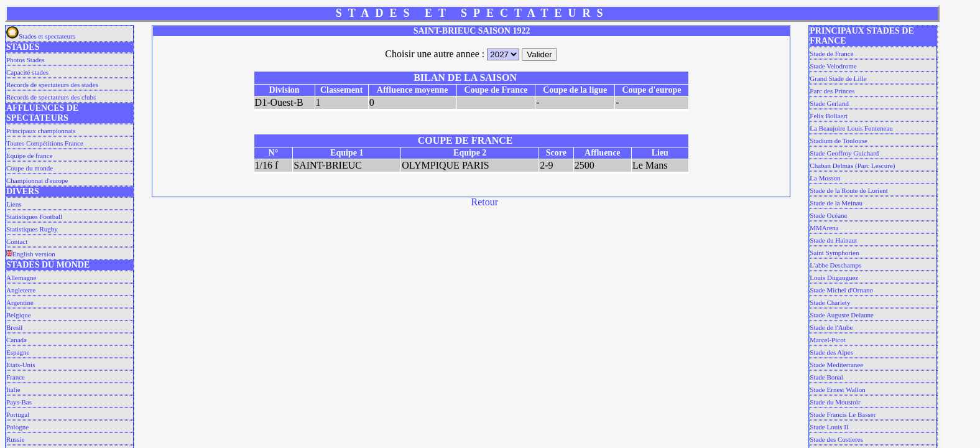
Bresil (14, 327)
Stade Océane (828, 215)
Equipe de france (30, 156)
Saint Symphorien (834, 253)
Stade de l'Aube (831, 327)
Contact (17, 241)
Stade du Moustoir (835, 402)
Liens (14, 204)
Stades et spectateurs (41, 36)
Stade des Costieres (836, 439)
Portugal (18, 414)
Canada (16, 340)
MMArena (824, 228)
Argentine (20, 302)
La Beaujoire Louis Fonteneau (851, 128)
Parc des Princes (832, 91)
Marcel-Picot (827, 340)
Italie (13, 390)
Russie (15, 439)
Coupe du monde (30, 168)
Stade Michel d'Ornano (841, 290)
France (16, 377)
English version (31, 254)
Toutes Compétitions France (45, 143)
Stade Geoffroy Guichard (844, 153)
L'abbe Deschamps (835, 265)
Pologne (17, 427)
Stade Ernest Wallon (837, 390)
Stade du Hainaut (833, 240)
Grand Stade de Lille (838, 78)
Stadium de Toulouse (839, 141)
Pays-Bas (19, 402)
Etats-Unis (21, 365)
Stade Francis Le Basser (843, 414)
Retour (485, 202)
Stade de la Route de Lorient (849, 190)
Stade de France (831, 54)
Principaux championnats (41, 131)
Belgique (19, 315)
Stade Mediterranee (836, 365)
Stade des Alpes (831, 352)
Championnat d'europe (37, 180)
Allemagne (21, 278)
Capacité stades (27, 72)
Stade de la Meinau (836, 203)
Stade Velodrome (833, 66)
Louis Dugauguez (834, 278)
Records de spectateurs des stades (52, 85)
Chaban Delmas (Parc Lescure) (852, 166)
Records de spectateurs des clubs (51, 97)
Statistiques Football (34, 217)
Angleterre (21, 290)
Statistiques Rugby (32, 229)
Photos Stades (25, 60)
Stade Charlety (830, 302)
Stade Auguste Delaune (842, 315)
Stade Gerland (829, 103)
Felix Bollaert (829, 116)
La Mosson (825, 178)
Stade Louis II (829, 427)
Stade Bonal (826, 377)
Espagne (18, 352)
